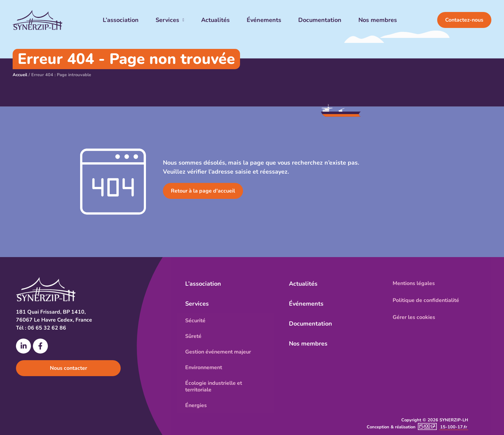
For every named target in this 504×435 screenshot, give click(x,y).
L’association (121, 20)
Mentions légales (414, 283)
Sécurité (195, 321)
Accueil (20, 75)
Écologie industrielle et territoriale (214, 386)
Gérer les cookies (414, 317)
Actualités (215, 20)
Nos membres (378, 20)
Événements (264, 20)
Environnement (204, 367)
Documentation (320, 20)
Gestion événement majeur (218, 352)
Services (170, 20)
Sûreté (193, 336)
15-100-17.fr (454, 427)
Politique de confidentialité (426, 300)
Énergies (196, 405)
